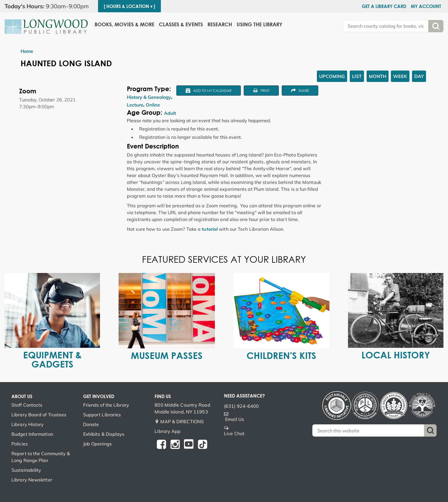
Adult (170, 113)
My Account (426, 6)
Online (153, 105)
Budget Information (32, 434)
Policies (20, 444)
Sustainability (26, 470)
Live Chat (234, 433)
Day (419, 76)
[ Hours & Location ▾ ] (129, 6)
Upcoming (332, 76)
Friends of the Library (106, 405)
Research (220, 24)
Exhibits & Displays (104, 434)
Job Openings (97, 444)
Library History (28, 424)
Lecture (135, 105)
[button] (49, 6)
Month (378, 76)
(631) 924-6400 (241, 406)
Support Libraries (102, 415)
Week (400, 76)
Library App (168, 431)
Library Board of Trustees (39, 415)
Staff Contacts (27, 405)
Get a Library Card (384, 6)
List (357, 76)
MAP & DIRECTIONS (182, 421)
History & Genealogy (149, 97)
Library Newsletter (32, 480)
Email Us (235, 419)
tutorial (210, 229)
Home (27, 51)
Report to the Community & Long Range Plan (41, 457)
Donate (91, 424)
